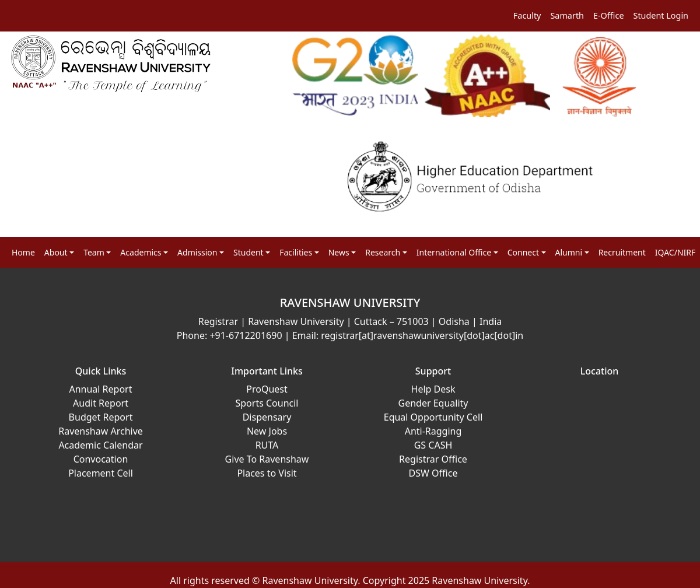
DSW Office (433, 473)
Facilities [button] (296, 252)
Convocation (101, 459)
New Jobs (267, 431)
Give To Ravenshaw (267, 459)
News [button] (339, 252)
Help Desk (433, 389)
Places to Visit (267, 473)
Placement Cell (101, 473)
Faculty (527, 15)
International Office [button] (454, 252)
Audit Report (101, 403)
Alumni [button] (569, 252)
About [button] (56, 252)
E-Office (609, 15)
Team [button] (94, 252)
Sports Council (267, 403)
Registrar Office (433, 459)
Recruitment (622, 252)
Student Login (661, 15)
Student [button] (249, 252)
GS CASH (433, 445)
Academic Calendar (100, 445)
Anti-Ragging (433, 431)
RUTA (267, 445)
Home (23, 252)
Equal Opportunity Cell (433, 417)
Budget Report (101, 417)
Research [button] (383, 252)
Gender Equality (433, 403)
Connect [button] (523, 252)
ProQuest (267, 389)
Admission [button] (197, 252)
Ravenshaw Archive (101, 431)
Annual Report (100, 389)
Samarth (567, 15)
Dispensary (267, 417)
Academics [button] (141, 252)
